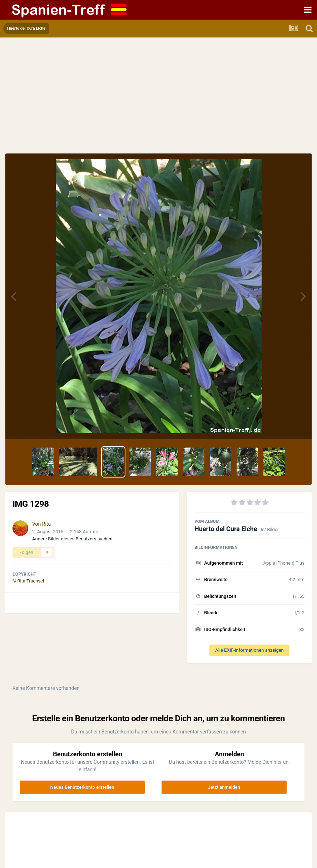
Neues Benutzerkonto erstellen (82, 787)
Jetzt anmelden (224, 787)
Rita (46, 524)
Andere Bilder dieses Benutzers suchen (72, 539)
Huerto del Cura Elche (226, 529)
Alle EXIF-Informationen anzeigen (249, 650)
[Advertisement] (159, 100)
